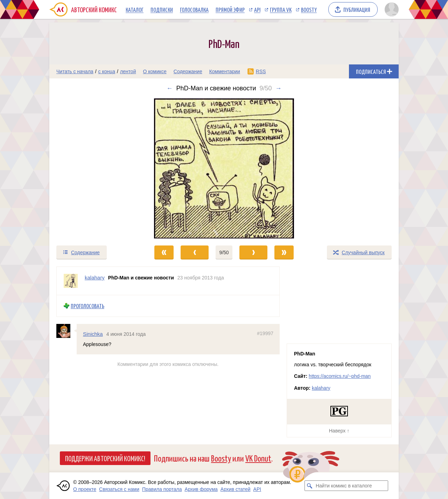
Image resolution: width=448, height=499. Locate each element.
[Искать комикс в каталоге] (310, 486)
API (257, 9)
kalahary (321, 388)
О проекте (85, 489)
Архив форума (201, 489)
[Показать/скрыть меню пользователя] (390, 9)
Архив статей (236, 489)
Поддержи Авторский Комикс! (105, 458)
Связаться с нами (119, 489)
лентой (128, 71)
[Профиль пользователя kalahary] (71, 281)
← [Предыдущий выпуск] (169, 88)
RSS (261, 71)
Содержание (188, 71)
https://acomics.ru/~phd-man (340, 376)
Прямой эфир (230, 9)
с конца (107, 71)
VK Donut (258, 458)
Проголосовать (87, 306)
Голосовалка (194, 9)
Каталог (135, 9)
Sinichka (93, 334)
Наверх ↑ (339, 431)
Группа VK (281, 9)
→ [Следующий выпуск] (279, 88)
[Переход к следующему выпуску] (224, 168)
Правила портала (162, 489)
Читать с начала (75, 71)
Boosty (309, 9)
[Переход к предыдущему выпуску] (93, 168)
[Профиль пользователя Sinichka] (66, 331)
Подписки (162, 9)
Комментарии (225, 71)
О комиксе (155, 71)
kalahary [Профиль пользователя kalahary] (95, 278)
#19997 (265, 333)
